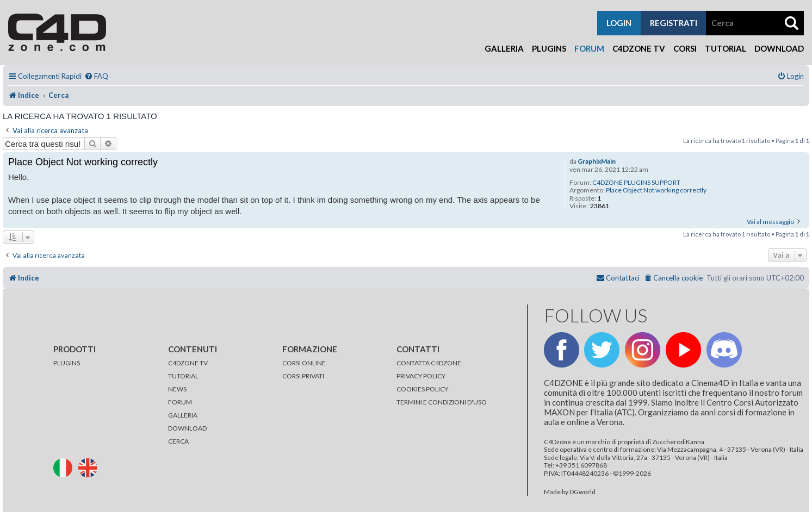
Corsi (685, 48)
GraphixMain (597, 161)
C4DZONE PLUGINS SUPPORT (636, 183)
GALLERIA (183, 415)
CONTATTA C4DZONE (429, 363)
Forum (589, 48)
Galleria (504, 48)
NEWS (177, 389)
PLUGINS (67, 363)
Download (779, 48)
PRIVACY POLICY (421, 376)
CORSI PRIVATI (303, 376)
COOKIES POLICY (422, 389)
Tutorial (726, 48)
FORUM (180, 402)
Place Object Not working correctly (656, 190)
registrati (674, 23)
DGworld (582, 492)
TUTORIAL (183, 376)
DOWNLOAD (187, 428)
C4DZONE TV (188, 363)
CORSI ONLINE (304, 363)
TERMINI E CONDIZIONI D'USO (442, 402)
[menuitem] (96, 76)
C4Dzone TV (639, 48)
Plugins (549, 48)
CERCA (178, 441)
